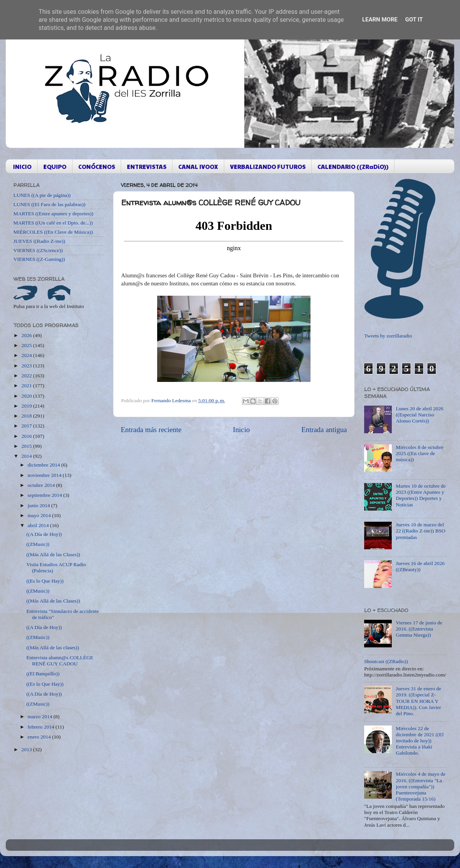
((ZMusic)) (38, 544)
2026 (27, 335)
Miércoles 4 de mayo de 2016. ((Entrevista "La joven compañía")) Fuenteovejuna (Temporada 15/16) (421, 786)
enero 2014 (40, 737)
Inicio (242, 430)
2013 (27, 749)
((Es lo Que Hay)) (45, 581)
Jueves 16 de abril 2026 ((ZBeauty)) (420, 566)
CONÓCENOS (97, 166)
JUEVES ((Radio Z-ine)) (39, 241)
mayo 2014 (40, 515)
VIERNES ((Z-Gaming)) (39, 259)
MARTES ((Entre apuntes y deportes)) (53, 214)
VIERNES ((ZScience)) (38, 250)
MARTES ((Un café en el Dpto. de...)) (53, 223)
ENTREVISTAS (147, 166)
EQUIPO (55, 166)
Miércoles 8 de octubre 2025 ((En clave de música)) (419, 453)
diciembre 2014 (44, 465)
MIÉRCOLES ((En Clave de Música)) (53, 232)
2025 (27, 345)
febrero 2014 (42, 727)
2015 (27, 446)
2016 (27, 436)
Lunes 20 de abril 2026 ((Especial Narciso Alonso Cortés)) (419, 415)
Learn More (380, 20)
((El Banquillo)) (43, 674)
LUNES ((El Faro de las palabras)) (49, 204)
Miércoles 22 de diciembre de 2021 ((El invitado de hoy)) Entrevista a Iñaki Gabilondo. (420, 741)
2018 (27, 416)
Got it (414, 20)
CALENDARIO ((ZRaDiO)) (353, 166)
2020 (27, 396)
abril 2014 (39, 525)
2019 (27, 406)
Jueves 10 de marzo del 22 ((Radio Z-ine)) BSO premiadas (420, 531)
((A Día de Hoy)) (44, 534)
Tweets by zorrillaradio (388, 336)
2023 (27, 366)
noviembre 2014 (45, 475)
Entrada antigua (324, 430)
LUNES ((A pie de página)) (42, 195)
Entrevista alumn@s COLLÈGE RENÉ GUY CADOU (60, 661)
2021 (27, 386)
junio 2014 (39, 505)
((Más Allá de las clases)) (53, 648)
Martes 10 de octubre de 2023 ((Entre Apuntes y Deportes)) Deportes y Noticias (421, 495)
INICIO (22, 166)
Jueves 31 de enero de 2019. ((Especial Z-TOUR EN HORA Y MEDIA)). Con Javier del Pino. (418, 701)
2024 (27, 355)
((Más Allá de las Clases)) (53, 554)
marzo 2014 (40, 717)
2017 (27, 426)
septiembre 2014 (45, 495)
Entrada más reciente (151, 430)
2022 (27, 376)
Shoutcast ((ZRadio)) (386, 661)
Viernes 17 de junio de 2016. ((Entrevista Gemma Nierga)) (419, 629)
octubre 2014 (42, 485)
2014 (27, 456)
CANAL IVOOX (198, 166)
